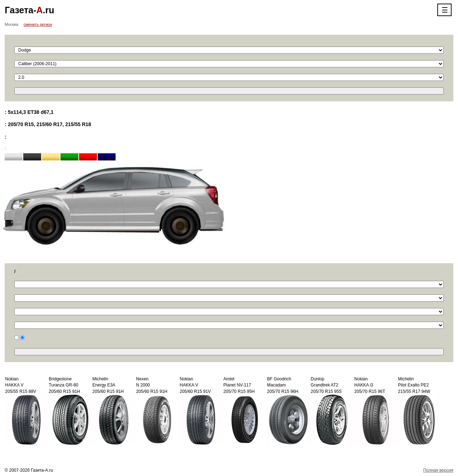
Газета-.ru (29, 10)
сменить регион (38, 24)
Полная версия (438, 470)
